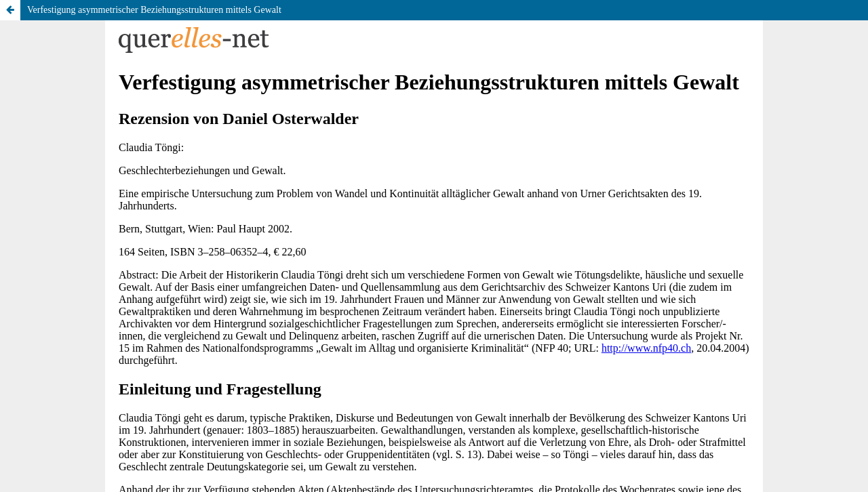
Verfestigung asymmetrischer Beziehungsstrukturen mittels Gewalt (154, 10)
